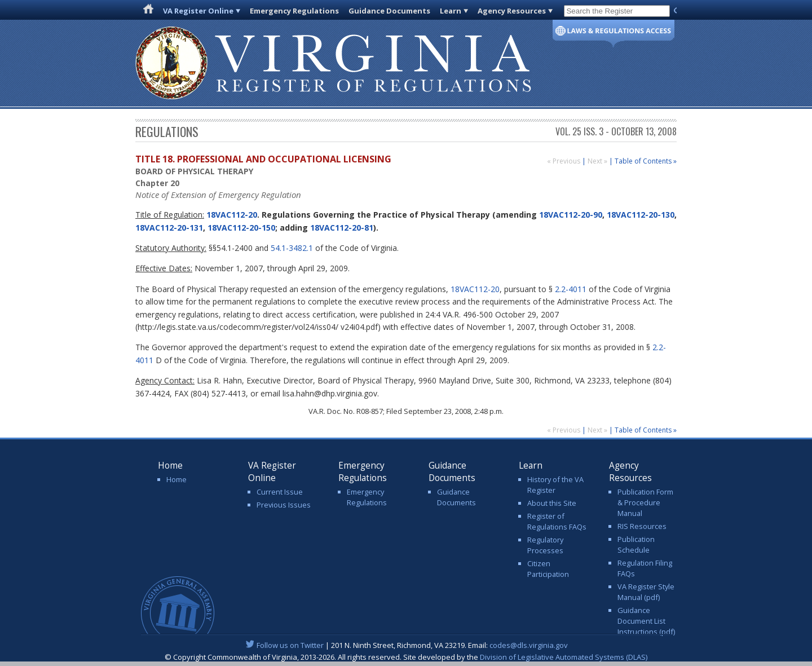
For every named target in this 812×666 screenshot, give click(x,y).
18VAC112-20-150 (241, 228)
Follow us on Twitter (290, 645)
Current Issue (280, 492)
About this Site (552, 503)
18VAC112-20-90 (571, 215)
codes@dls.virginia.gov (529, 645)
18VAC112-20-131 (169, 228)
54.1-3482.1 (292, 248)
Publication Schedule (636, 544)
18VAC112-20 (231, 215)
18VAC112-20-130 (641, 215)
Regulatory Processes (545, 545)
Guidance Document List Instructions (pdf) (646, 621)
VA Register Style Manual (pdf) (646, 592)
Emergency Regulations (294, 11)
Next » (598, 161)
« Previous (564, 161)
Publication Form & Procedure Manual (645, 502)
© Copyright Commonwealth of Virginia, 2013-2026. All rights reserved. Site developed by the (406, 657)
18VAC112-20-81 (342, 228)
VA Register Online (198, 11)
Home (176, 479)
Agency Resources (512, 11)
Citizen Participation (548, 569)
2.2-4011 (571, 289)
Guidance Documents (389, 11)
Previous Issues (284, 505)
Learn (451, 11)
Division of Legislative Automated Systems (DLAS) (564, 657)
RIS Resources (642, 526)
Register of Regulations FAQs (557, 521)
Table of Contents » (646, 161)
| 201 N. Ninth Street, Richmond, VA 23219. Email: (406, 645)
